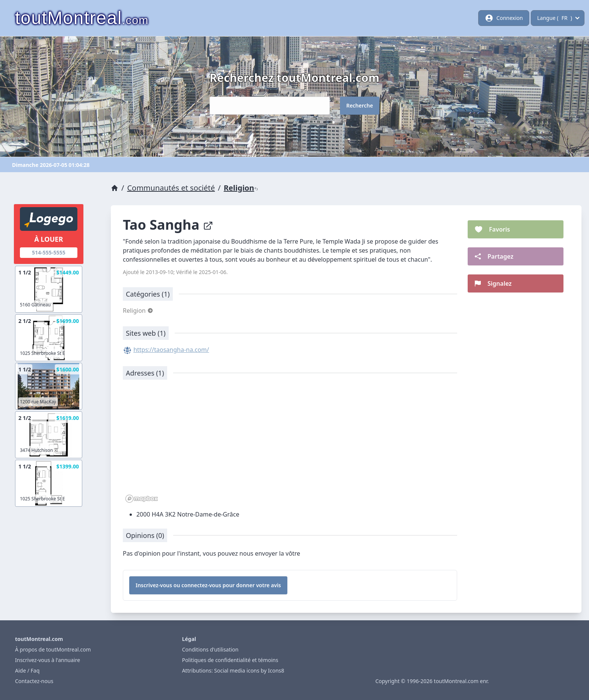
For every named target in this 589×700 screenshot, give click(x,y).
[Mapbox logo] (142, 499)
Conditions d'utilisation (210, 649)
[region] (290, 445)
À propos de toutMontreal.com (53, 649)
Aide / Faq (27, 670)
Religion (241, 188)
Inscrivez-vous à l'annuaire (48, 660)
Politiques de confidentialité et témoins (230, 660)
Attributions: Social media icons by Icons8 (233, 670)
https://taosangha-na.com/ (171, 350)
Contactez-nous (34, 681)
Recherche (360, 105)
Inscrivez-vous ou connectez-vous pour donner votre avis (208, 585)
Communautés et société (171, 188)
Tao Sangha (168, 225)
